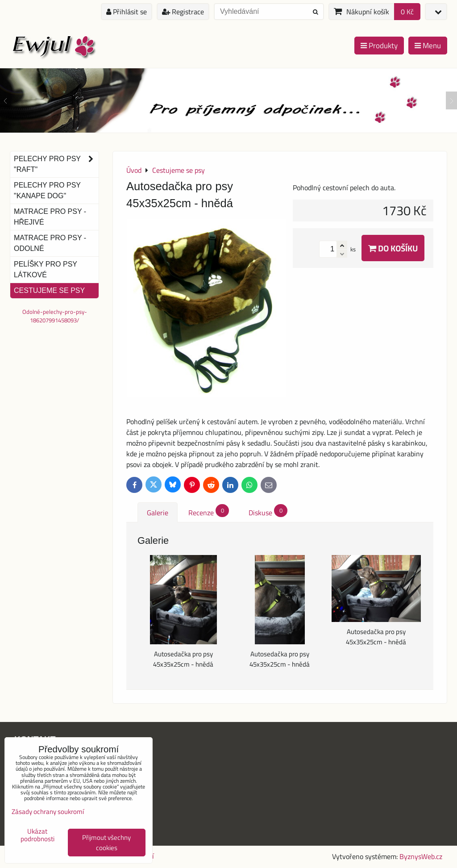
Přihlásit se (127, 12)
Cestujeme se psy (49, 290)
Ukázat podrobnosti (37, 835)
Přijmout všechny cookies (106, 843)
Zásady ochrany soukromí (48, 812)
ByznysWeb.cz (421, 856)
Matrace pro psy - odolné (50, 243)
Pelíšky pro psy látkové (46, 269)
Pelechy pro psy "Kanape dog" (47, 190)
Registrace (183, 12)
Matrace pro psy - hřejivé (50, 217)
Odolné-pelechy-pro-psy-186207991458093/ (55, 316)
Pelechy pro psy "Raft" (56, 164)
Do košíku (393, 248)
